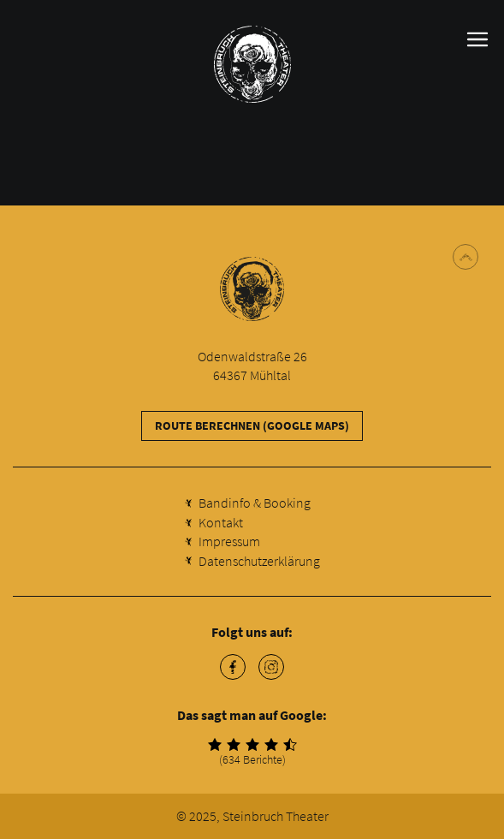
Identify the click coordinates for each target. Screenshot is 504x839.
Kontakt (221, 522)
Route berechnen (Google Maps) (252, 425)
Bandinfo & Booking (255, 503)
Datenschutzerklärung (259, 561)
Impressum (229, 541)
